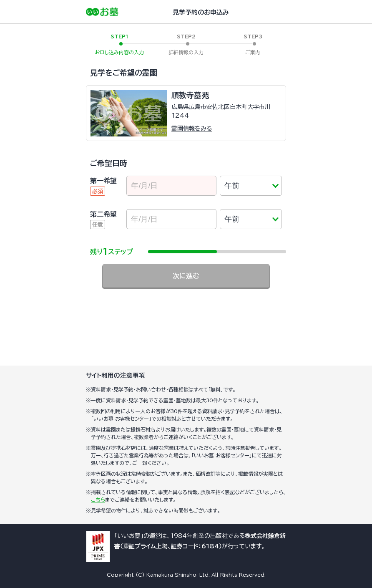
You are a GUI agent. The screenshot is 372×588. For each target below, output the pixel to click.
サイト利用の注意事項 (116, 375)
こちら (98, 500)
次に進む (186, 276)
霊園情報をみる (192, 129)
